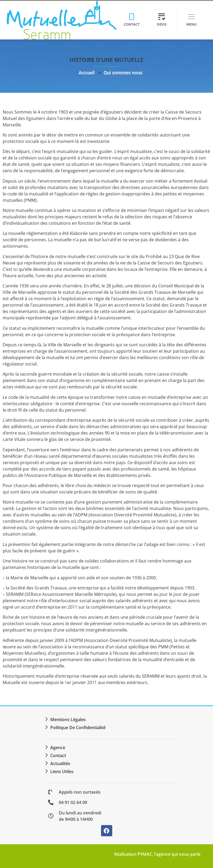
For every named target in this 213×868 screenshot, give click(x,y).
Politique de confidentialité (78, 728)
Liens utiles (62, 771)
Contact (58, 756)
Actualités (60, 763)
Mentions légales (68, 720)
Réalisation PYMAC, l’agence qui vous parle (157, 854)
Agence (58, 748)
